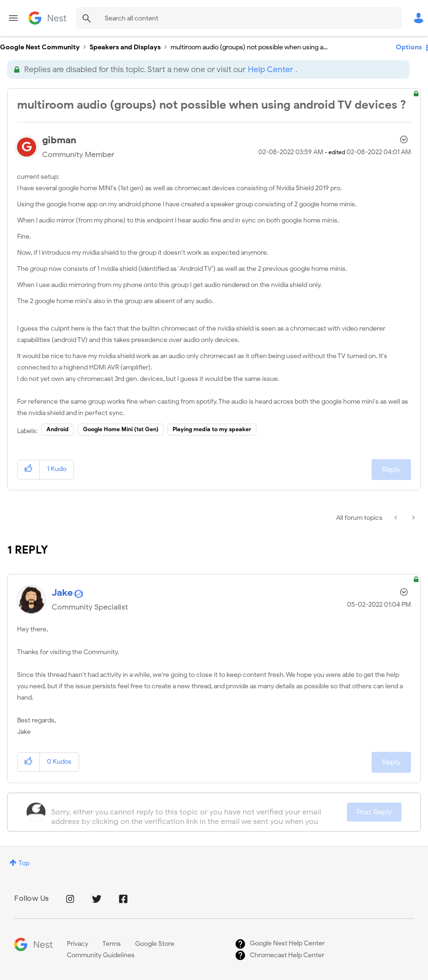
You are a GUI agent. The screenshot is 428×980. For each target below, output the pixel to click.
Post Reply (374, 812)
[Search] (239, 18)
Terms (112, 944)
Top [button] (24, 863)
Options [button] (409, 47)
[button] (29, 469)
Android (58, 429)
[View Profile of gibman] (59, 140)
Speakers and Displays (125, 47)
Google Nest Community (47, 18)
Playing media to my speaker (212, 429)
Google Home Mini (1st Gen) (121, 429)
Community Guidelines (101, 955)
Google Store (155, 944)
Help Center (270, 69)
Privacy (77, 944)
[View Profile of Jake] (62, 593)
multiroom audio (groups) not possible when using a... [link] (249, 47)
